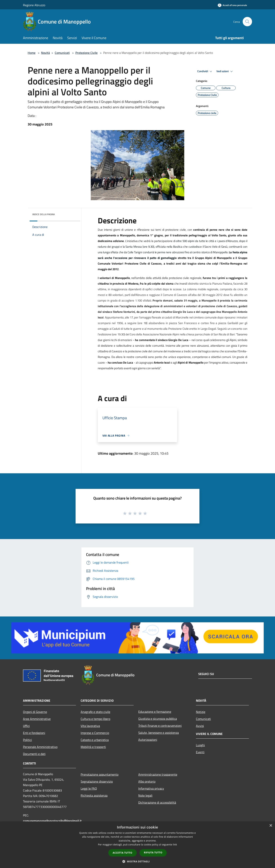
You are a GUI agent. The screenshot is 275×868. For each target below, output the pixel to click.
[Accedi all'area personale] (232, 5)
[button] (137, 861)
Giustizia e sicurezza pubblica (158, 719)
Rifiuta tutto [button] (153, 853)
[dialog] (137, 845)
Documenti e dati (34, 754)
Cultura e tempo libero (95, 719)
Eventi (200, 752)
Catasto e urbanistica (95, 740)
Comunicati (62, 53)
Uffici (26, 726)
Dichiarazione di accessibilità (157, 802)
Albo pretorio (147, 781)
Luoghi (200, 745)
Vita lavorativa (90, 726)
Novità (45, 53)
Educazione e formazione (155, 712)
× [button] (271, 826)
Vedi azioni (225, 71)
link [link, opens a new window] (175, 845)
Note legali (145, 795)
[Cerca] (247, 22)
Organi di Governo (35, 712)
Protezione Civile (86, 53)
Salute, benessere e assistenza (159, 733)
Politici (27, 740)
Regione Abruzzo (34, 5)
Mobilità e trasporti (93, 747)
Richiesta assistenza (94, 795)
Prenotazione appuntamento (100, 774)
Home (32, 53)
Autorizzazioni (148, 740)
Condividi (205, 71)
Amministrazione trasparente (158, 774)
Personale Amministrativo (40, 747)
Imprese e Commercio (95, 733)
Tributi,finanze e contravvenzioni (160, 726)
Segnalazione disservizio (97, 781)
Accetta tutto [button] (123, 853)
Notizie (201, 712)
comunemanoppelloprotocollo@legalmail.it (52, 821)
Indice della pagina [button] (44, 214)
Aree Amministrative (37, 719)
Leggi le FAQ (89, 788)
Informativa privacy (151, 788)
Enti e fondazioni (34, 733)
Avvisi (200, 726)
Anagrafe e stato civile (95, 712)
